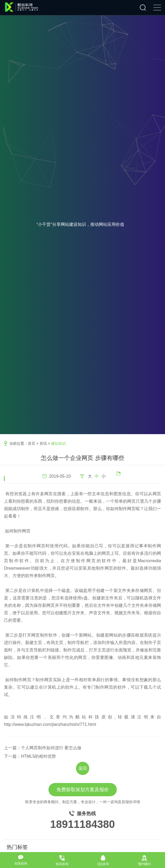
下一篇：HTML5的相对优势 (30, 756)
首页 (32, 443)
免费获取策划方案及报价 (83, 790)
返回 (83, 768)
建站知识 (59, 443)
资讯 (43, 443)
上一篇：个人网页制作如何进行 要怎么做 (43, 748)
